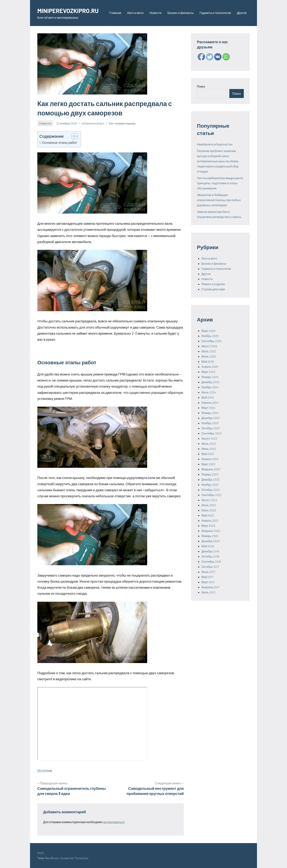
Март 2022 (208, 526)
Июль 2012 (208, 592)
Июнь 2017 (208, 572)
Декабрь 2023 (210, 418)
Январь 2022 (210, 536)
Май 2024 (208, 397)
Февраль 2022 (211, 531)
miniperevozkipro (93, 123)
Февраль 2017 (210, 587)
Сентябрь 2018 (211, 561)
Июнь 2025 (209, 356)
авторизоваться (114, 822)
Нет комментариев (122, 123)
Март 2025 (208, 372)
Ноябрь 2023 (210, 423)
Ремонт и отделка (213, 284)
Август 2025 (209, 346)
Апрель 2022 (210, 520)
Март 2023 (208, 464)
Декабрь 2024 (211, 382)
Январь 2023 (210, 474)
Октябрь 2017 (210, 567)
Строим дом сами (213, 289)
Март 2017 (208, 582)
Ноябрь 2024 (210, 387)
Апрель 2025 (210, 367)
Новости (156, 13)
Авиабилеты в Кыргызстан (215, 144)
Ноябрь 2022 (210, 485)
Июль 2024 (209, 392)
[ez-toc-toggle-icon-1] (73, 136)
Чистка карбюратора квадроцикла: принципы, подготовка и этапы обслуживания (220, 183)
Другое (242, 13)
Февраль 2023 (211, 469)
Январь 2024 (210, 413)
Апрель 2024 (210, 402)
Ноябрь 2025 (210, 336)
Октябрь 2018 (210, 556)
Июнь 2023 (209, 449)
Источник (45, 770)
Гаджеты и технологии (215, 13)
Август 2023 (209, 438)
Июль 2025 (209, 351)
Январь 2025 (210, 377)
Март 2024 (208, 408)
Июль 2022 (209, 505)
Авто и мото (135, 13)
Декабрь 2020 (211, 541)
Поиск (201, 86)
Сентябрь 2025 (211, 341)
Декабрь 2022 (211, 479)
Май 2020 (208, 546)
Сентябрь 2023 (211, 433)
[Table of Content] (75, 136)
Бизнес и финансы (180, 13)
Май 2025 (208, 361)
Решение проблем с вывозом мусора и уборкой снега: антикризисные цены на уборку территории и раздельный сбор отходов (218, 161)
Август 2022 (209, 500)
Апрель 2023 (210, 459)
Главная (115, 13)
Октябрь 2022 (211, 490)
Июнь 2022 (209, 510)
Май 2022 (208, 515)
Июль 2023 (209, 444)
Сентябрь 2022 (211, 495)
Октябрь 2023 (210, 428)
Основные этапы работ (60, 142)
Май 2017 (207, 577)
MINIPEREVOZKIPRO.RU (71, 10)
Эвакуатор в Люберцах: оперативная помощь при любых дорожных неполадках (219, 200)
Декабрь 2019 (210, 551)
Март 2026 (208, 331)
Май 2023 (208, 454)
